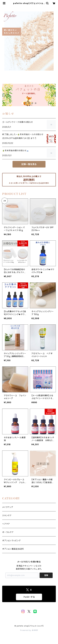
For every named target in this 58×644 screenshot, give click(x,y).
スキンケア (7, 515)
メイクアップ (8, 507)
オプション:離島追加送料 (13, 549)
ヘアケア (6, 524)
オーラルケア (8, 532)
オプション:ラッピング (11, 540)
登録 (46, 575)
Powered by (29, 630)
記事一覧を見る (29, 164)
